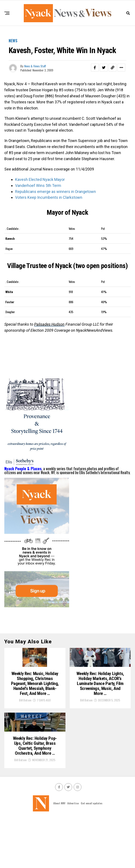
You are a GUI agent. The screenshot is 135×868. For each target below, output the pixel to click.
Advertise (73, 853)
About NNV (59, 853)
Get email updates (92, 853)
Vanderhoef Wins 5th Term (38, 185)
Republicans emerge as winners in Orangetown (56, 192)
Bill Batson (25, 725)
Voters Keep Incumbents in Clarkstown (49, 197)
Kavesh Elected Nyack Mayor (40, 179)
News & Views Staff (35, 66)
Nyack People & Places (23, 469)
